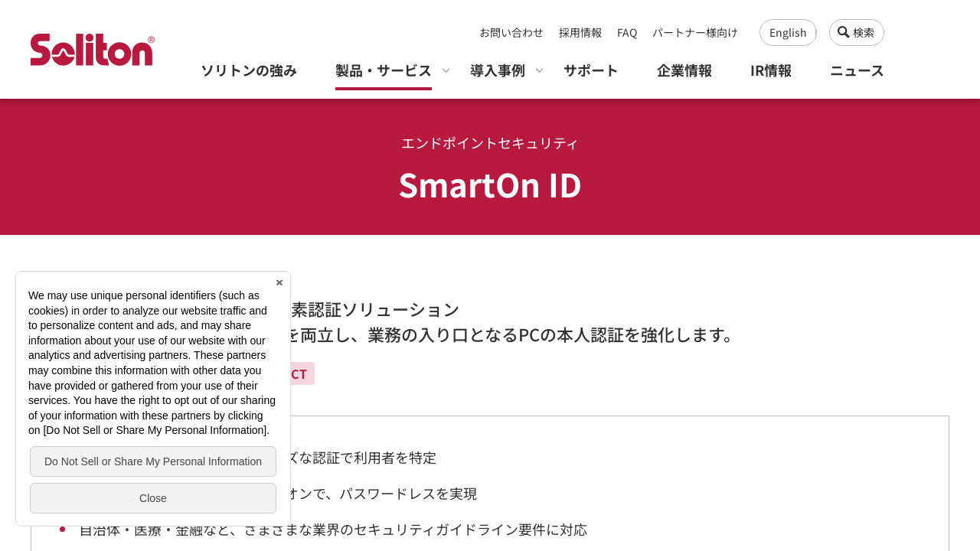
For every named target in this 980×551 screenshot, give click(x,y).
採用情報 (580, 32)
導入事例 (498, 70)
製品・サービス (384, 70)
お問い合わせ (511, 32)
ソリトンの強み (249, 70)
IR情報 (771, 70)
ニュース (857, 70)
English (788, 32)
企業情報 (684, 70)
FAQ (627, 32)
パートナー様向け (695, 32)
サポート (591, 70)
